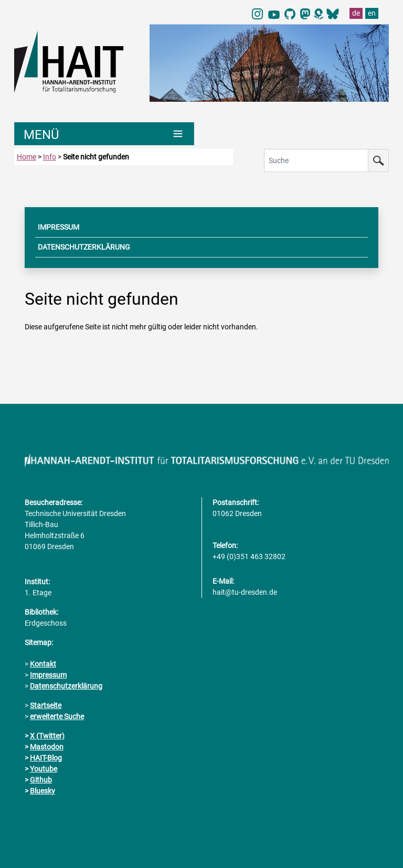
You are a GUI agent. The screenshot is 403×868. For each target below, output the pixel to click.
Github (41, 780)
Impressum (48, 675)
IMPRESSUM (59, 227)
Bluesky (43, 791)
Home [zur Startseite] (26, 157)
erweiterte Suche (57, 716)
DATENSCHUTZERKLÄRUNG (84, 247)
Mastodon (47, 747)
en (372, 13)
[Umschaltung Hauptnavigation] (104, 134)
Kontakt (43, 664)
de (356, 13)
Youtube (44, 769)
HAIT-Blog (46, 758)
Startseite (46, 705)
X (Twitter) (47, 736)
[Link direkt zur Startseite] (77, 61)
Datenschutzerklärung (66, 686)
